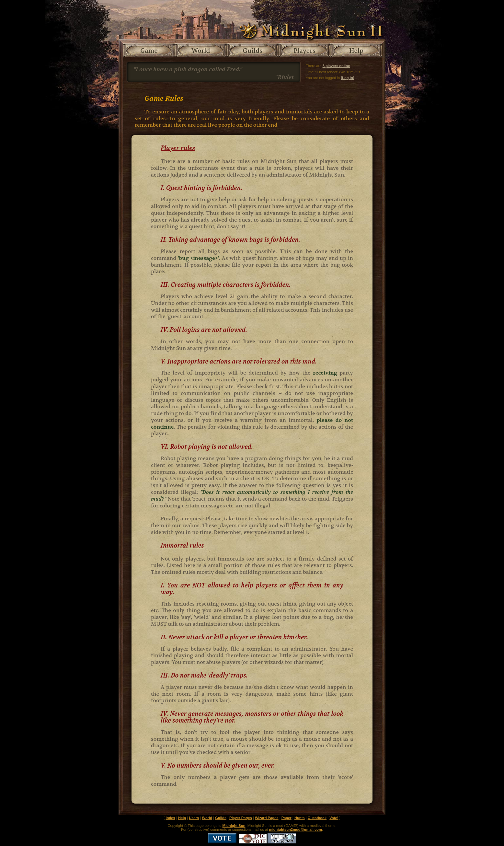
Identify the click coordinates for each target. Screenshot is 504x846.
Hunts (300, 818)
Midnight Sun (234, 826)
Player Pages (241, 818)
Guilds (253, 51)
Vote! (334, 818)
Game (149, 51)
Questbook (317, 818)
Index (171, 818)
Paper (286, 818)
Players (304, 51)
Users (194, 818)
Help (356, 51)
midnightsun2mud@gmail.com (296, 829)
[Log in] (347, 78)
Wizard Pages (267, 818)
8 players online (336, 66)
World (201, 51)
